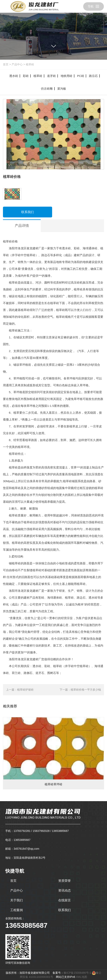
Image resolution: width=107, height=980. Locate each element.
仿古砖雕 (47, 89)
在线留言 (65, 900)
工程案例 (17, 910)
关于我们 (17, 900)
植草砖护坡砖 (25, 690)
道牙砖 (51, 76)
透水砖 (14, 76)
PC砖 (81, 76)
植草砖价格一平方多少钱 (86, 690)
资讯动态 (65, 890)
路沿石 (93, 76)
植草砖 (30, 64)
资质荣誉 (65, 881)
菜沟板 (62, 89)
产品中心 (17, 64)
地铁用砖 (66, 76)
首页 (6, 64)
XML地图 (82, 977)
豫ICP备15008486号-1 (77, 973)
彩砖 (26, 76)
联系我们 (28, 212)
